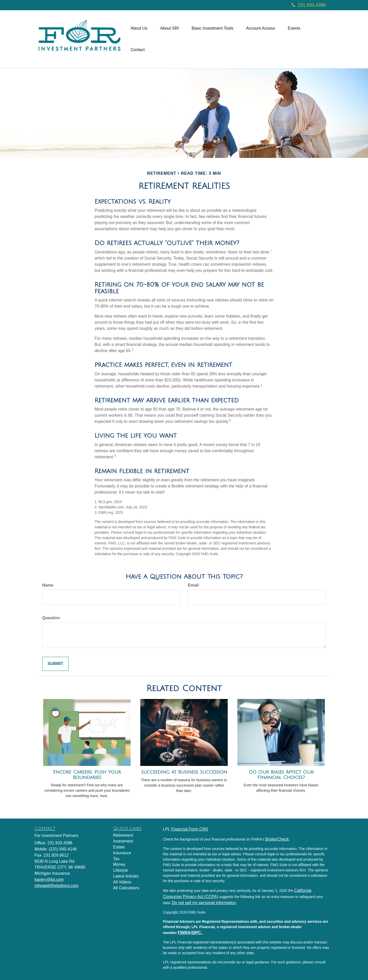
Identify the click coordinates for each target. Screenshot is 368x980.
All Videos (122, 882)
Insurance (122, 853)
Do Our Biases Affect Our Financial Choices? (281, 775)
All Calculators (126, 888)
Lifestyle (121, 870)
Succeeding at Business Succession (184, 772)
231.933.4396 (309, 5)
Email (193, 585)
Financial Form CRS (190, 829)
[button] (139, 28)
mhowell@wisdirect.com (56, 886)
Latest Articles (126, 876)
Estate (119, 847)
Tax (116, 859)
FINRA (184, 933)
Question (51, 618)
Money (119, 864)
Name (48, 585)
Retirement (123, 835)
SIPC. (197, 933)
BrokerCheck (277, 839)
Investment (123, 841)
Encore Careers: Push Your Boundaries (87, 775)
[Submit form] (55, 664)
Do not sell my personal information (204, 903)
